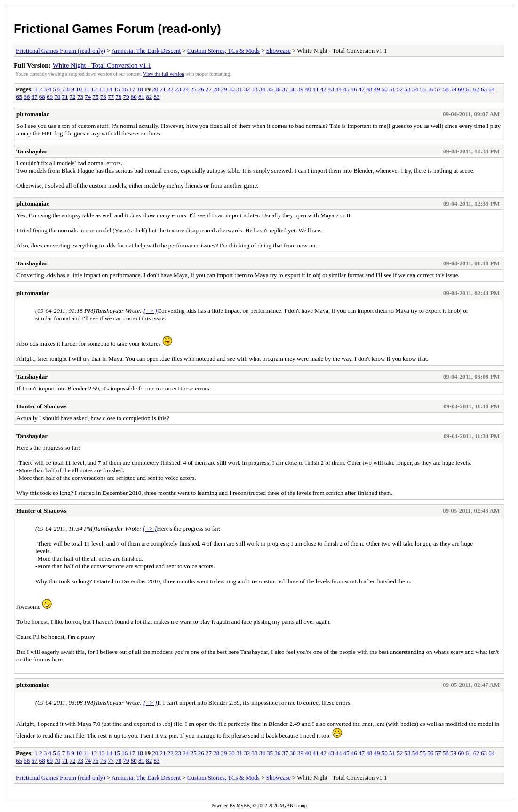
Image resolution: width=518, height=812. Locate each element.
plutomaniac (33, 114)
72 (73, 97)
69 (50, 97)
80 (134, 97)
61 (468, 89)
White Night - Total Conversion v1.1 (102, 65)
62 (476, 89)
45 (346, 89)
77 (111, 97)
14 (109, 89)
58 (446, 89)
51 (392, 89)
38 (293, 89)
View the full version (163, 74)
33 (254, 89)
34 (262, 89)
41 (315, 89)
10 (79, 89)
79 (126, 97)
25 (193, 89)
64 (491, 89)
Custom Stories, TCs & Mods (223, 51)
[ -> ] (151, 311)
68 (42, 97)
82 (149, 97)
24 (186, 89)
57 (438, 89)
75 (96, 97)
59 (453, 89)
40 (308, 89)
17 (132, 89)
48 (369, 89)
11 (86, 89)
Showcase (279, 51)
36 (277, 89)
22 (171, 89)
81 (141, 97)
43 (331, 89)
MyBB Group (293, 806)
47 (362, 89)
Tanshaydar (32, 151)
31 (239, 89)
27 (209, 89)
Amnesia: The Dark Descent (146, 51)
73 (80, 97)
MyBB (243, 806)
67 (35, 97)
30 (232, 89)
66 (27, 97)
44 (339, 89)
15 (117, 89)
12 (94, 89)
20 (155, 89)
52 (400, 89)
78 (118, 97)
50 (385, 89)
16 (124, 89)
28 (216, 89)
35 (270, 89)
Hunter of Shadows (42, 406)
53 (407, 89)
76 (103, 97)
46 (354, 89)
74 (88, 97)
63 (484, 89)
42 (323, 89)
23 (178, 89)
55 (423, 89)
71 (65, 97)
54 (415, 89)
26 (201, 89)
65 (19, 97)
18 (140, 89)
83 (157, 97)
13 (101, 89)
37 (285, 89)
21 (163, 89)
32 (247, 89)
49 (377, 89)
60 (461, 89)
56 (430, 89)
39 (300, 89)
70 (57, 97)
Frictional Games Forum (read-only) (117, 29)
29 (224, 89)
